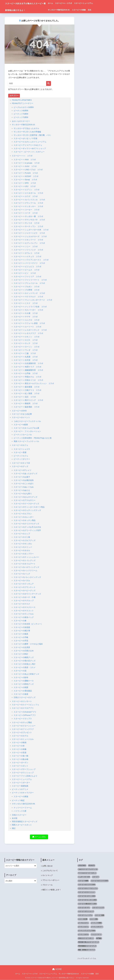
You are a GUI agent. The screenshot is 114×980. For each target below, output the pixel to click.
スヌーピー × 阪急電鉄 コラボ (27, 407)
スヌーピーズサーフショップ (24, 769)
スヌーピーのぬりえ (22, 490)
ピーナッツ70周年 (21, 114)
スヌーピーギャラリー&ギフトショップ (30, 149)
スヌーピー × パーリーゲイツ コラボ (29, 263)
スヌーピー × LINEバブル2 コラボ (28, 170)
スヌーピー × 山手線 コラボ (26, 373)
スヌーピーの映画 (19, 743)
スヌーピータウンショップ (23, 773)
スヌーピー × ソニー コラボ (26, 247)
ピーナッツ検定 (18, 800)
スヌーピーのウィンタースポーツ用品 (29, 507)
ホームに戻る (39, 837)
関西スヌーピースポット (22, 825)
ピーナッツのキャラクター (23, 793)
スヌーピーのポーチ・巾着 (25, 597)
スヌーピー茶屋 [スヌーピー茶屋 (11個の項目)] (99, 915)
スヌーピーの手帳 (21, 637)
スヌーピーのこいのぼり (24, 484)
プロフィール (47, 885)
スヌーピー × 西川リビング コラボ (28, 400)
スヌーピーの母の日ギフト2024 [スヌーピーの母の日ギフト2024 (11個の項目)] (87, 904)
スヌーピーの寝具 (21, 634)
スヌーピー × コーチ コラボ (26, 213)
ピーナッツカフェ (21, 456)
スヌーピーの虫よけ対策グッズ (26, 674)
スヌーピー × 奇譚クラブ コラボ (27, 367)
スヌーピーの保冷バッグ (24, 617)
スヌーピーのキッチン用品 (25, 520)
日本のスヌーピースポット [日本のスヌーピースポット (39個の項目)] (86, 938)
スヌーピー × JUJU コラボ (25, 166)
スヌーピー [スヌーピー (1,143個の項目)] (96, 877)
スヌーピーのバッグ (22, 574)
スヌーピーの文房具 (22, 647)
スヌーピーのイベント (21, 417)
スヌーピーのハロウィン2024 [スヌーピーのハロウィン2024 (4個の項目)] (87, 896)
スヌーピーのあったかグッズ (25, 474)
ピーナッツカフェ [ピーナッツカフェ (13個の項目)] (83, 927)
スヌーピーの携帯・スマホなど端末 (28, 644)
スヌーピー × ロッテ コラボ (26, 343)
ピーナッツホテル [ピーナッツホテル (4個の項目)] (83, 935)
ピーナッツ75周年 (21, 117)
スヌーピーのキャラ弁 (21, 463)
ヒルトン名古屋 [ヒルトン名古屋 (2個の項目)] (83, 919)
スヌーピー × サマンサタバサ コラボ (29, 220)
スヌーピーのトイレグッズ (25, 560)
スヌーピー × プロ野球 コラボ (27, 290)
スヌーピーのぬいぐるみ (24, 487)
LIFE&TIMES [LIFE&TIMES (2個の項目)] (82, 866)
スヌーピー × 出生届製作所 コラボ (28, 363)
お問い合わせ (47, 866)
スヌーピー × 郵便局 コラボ (26, 404)
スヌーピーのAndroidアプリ (25, 712)
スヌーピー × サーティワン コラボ (28, 226)
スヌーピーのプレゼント (22, 733)
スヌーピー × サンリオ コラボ (27, 223)
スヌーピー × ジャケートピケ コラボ (29, 233)
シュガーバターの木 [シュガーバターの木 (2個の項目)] (84, 877)
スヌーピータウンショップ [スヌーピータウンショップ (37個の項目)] (86, 912)
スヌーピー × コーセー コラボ (27, 210)
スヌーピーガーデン (20, 763)
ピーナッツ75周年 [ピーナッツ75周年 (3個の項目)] (96, 923)
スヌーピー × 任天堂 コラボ (26, 360)
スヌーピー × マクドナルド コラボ (28, 297)
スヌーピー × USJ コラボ (25, 186)
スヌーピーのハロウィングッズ (26, 567)
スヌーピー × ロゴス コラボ (26, 340)
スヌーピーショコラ (22, 449)
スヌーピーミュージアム (90, 3)
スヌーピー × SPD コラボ (25, 183)
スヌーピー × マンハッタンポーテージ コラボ (33, 300)
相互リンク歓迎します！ (52, 890)
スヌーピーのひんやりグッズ (25, 497)
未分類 (15, 818)
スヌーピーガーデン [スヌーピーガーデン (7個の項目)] (84, 908)
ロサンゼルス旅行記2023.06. (24, 804)
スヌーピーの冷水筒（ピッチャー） (28, 624)
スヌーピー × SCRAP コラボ (26, 176)
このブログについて (50, 871)
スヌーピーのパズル (22, 581)
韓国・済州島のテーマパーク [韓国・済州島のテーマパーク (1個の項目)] (87, 950)
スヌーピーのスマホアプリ (23, 708)
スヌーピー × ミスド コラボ (26, 303)
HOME (57, 969)
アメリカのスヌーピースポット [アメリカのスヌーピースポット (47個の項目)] (87, 873)
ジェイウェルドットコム (87, 959)
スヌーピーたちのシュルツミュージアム (30, 142)
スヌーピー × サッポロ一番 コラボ (28, 216)
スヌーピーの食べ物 (20, 756)
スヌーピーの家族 (21, 797)
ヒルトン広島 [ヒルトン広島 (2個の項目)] (94, 919)
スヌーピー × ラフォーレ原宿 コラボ (29, 323)
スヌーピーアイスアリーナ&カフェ (28, 145)
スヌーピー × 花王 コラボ (25, 397)
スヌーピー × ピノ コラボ (25, 273)
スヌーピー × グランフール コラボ (28, 203)
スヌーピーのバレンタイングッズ (27, 577)
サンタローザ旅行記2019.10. (65, 10)
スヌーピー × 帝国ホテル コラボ (27, 377)
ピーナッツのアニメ (20, 789)
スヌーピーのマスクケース (25, 607)
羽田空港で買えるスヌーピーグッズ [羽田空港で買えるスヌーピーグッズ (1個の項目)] (88, 942)
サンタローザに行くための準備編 (27, 132)
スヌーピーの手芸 (21, 641)
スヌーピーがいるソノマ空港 (25, 138)
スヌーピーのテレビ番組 (22, 722)
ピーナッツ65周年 (21, 111)
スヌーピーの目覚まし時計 (25, 664)
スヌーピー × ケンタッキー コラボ (28, 206)
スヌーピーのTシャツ (22, 470)
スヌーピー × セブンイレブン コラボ (29, 243)
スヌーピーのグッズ (20, 466)
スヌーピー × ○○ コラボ (22, 156)
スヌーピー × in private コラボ (27, 163)
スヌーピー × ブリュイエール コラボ (29, 283)
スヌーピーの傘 (20, 621)
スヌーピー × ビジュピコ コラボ (27, 267)
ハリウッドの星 (20, 811)
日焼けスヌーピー (19, 815)
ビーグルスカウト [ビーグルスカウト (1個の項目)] (83, 923)
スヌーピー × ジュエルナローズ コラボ (30, 236)
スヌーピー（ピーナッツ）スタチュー (29, 152)
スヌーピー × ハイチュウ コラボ (27, 257)
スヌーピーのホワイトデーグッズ (27, 594)
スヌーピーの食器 (21, 694)
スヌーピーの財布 (21, 677)
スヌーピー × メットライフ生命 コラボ (30, 307)
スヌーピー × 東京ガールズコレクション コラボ (34, 383)
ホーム (57, 3)
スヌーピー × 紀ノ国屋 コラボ (27, 393)
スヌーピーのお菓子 (22, 477)
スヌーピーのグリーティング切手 (27, 530)
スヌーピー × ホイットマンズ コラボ (29, 293)
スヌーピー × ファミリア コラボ (27, 277)
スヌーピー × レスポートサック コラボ (30, 330)
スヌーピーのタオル (22, 550)
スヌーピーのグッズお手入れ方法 (27, 527)
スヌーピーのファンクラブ (23, 729)
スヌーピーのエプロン (23, 514)
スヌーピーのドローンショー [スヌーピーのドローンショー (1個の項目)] (87, 892)
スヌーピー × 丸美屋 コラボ (26, 357)
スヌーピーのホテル (20, 736)
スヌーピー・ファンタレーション (27, 431)
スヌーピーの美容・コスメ (25, 667)
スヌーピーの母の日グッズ (25, 661)
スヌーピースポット (20, 766)
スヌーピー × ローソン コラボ (27, 347)
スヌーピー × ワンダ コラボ (26, 350)
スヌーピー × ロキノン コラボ (27, 337)
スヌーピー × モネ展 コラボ (26, 313)
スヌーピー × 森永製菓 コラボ (27, 387)
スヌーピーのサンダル (23, 544)
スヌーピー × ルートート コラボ (27, 327)
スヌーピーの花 (20, 671)
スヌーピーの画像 (85, 10)
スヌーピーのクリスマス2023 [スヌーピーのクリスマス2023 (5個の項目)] (100, 881)
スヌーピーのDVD (19, 411)
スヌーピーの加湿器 (22, 627)
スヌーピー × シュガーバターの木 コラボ (31, 230)
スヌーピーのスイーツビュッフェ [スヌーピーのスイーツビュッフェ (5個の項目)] (88, 888)
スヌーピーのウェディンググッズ (27, 510)
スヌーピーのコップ (22, 534)
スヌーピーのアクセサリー (25, 500)
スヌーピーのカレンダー (24, 517)
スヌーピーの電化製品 (23, 691)
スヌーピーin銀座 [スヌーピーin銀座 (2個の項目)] (83, 881)
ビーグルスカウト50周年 (24, 107)
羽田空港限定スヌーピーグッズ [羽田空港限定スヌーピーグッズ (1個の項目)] (87, 946)
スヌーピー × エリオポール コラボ (28, 193)
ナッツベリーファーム (23, 808)
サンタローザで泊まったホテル (26, 128)
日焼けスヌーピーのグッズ (25, 697)
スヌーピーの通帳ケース (24, 681)
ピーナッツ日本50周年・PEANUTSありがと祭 (33, 438)
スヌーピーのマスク (22, 604)
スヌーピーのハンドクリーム (25, 571)
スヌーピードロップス (23, 719)
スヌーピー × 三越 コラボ (25, 353)
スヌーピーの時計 (21, 654)
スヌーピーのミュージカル (23, 739)
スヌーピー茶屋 (20, 452)
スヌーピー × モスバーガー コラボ (28, 310)
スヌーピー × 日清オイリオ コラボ (28, 380)
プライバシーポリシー (51, 881)
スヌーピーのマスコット (24, 611)
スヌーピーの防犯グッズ (24, 684)
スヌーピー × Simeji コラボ (25, 180)
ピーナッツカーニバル (23, 435)
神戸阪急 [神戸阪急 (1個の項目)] (99, 938)
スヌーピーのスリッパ (23, 547)
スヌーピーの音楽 (19, 753)
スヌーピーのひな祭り (23, 494)
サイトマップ (47, 876)
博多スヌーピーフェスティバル (26, 441)
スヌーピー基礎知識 (20, 786)
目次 (96, 10)
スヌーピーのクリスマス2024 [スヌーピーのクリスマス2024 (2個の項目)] (87, 885)
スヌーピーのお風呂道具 (24, 480)
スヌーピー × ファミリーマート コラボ (30, 280)
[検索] (49, 83)
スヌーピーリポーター (21, 783)
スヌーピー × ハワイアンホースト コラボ (31, 260)
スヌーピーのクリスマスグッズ (26, 524)
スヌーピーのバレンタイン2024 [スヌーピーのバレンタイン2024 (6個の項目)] (87, 900)
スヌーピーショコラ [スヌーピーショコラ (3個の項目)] (98, 908)
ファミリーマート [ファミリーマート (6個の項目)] (96, 935)
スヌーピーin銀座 (21, 425)
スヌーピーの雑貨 (21, 687)
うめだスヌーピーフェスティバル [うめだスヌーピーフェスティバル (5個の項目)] (88, 869)
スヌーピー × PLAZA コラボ (26, 173)
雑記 (14, 828)
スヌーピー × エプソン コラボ (27, 190)
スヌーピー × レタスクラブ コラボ (28, 333)
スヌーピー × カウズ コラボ (26, 196)
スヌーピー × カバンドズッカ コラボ (29, 200)
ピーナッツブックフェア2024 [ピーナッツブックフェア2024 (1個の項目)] (87, 931)
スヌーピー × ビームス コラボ (27, 270)
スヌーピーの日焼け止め (24, 651)
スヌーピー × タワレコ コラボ (27, 253)
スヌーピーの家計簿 (22, 631)
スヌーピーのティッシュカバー (26, 557)
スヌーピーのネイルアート (25, 564)
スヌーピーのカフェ (20, 445)
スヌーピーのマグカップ (24, 601)
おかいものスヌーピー (21, 121)
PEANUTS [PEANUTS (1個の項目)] (92, 866)
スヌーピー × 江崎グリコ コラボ (27, 390)
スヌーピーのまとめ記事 (22, 414)
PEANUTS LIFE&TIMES (22, 100)
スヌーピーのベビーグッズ (25, 591)
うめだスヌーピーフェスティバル (27, 421)
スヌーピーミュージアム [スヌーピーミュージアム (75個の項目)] (85, 915)
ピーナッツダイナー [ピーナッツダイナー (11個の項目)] (97, 927)
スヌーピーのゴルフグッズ (25, 540)
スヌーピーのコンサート (22, 701)
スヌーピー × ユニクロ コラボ (27, 320)
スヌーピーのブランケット (25, 587)
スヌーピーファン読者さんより (25, 776)
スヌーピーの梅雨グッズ (24, 657)
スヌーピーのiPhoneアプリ (25, 715)
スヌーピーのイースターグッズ (26, 504)
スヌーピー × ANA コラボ (25, 160)
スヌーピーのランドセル (24, 614)
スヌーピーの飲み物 (20, 759)
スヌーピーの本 (18, 746)
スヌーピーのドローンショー (24, 726)
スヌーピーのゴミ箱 (22, 537)
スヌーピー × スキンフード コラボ (28, 240)
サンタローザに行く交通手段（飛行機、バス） (33, 135)
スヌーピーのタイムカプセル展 (26, 428)
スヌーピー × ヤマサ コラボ (26, 317)
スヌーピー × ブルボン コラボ (27, 287)
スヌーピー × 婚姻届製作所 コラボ (28, 370)
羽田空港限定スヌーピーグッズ (25, 822)
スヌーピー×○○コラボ (70, 3)
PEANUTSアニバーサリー (23, 103)
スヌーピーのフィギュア (24, 584)
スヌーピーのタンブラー (24, 554)
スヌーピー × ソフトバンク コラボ (28, 250)
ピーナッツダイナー (22, 459)
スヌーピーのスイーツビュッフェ (25, 705)
